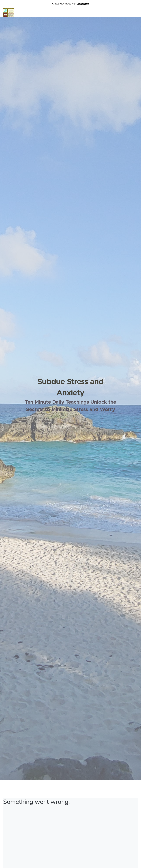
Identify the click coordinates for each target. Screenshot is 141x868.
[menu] (134, 12)
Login (135, 12)
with (71, 4)
